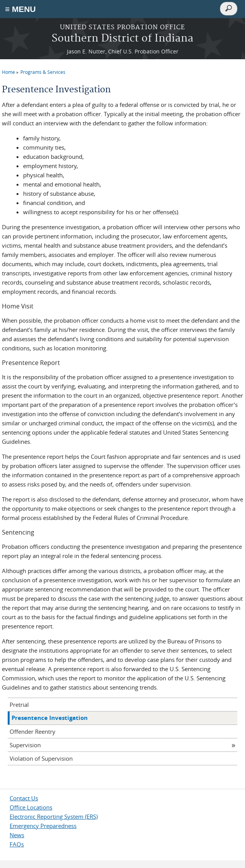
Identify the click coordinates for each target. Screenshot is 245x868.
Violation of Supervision (41, 758)
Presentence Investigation (50, 718)
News (17, 835)
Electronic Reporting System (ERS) (54, 816)
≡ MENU (20, 9)
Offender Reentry (32, 731)
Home (8, 72)
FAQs (17, 844)
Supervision (25, 745)
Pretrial (19, 705)
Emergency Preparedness (43, 826)
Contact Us (24, 798)
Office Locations (31, 807)
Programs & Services (43, 72)
